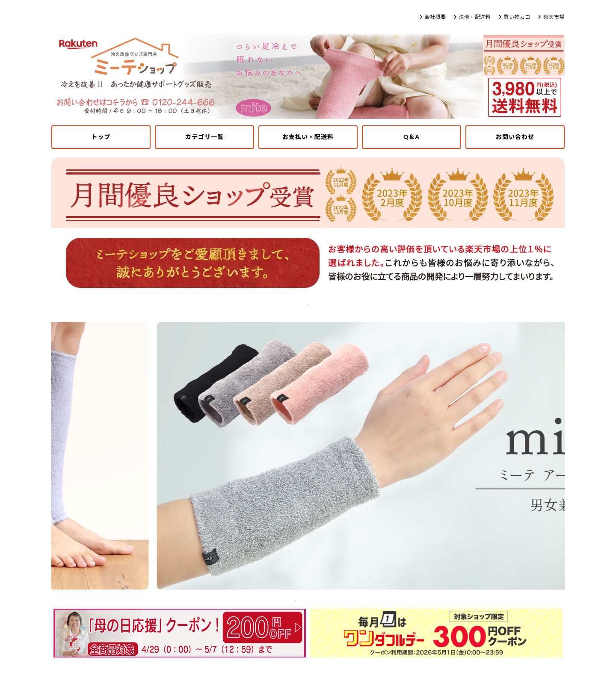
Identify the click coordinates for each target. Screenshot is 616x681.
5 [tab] (321, 600)
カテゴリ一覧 (204, 137)
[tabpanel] (308, 228)
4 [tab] (308, 600)
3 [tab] (295, 600)
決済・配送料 (475, 17)
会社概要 (435, 17)
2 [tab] (282, 600)
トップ (101, 137)
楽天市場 (554, 17)
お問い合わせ (515, 137)
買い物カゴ (517, 17)
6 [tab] (334, 600)
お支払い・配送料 (308, 137)
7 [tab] (346, 600)
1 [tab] (308, 305)
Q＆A (412, 137)
